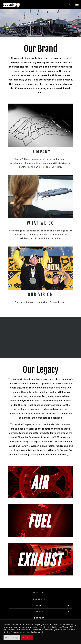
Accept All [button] (27, 638)
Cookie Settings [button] (12, 638)
